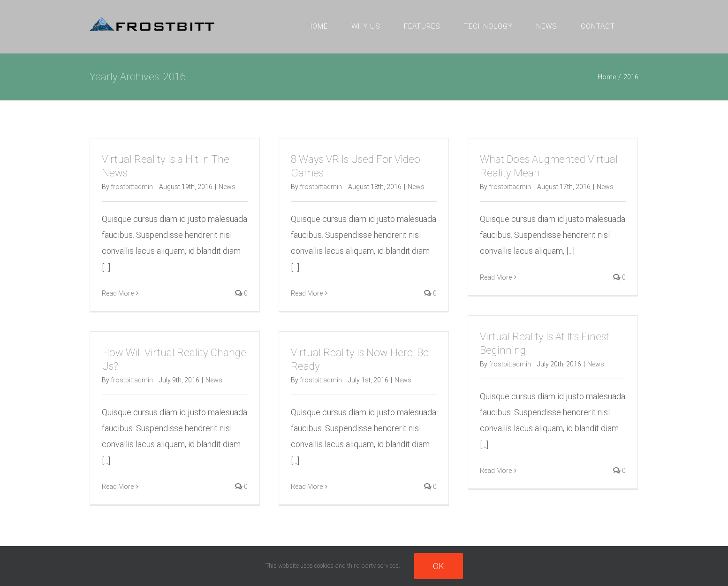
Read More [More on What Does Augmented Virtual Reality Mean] (496, 277)
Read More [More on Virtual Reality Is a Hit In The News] (118, 293)
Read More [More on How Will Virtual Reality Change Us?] (118, 487)
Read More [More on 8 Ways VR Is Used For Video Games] (307, 293)
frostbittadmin (132, 187)
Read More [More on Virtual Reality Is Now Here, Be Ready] (307, 487)
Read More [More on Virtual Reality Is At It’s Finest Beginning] (496, 471)
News (227, 187)
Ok (439, 566)
